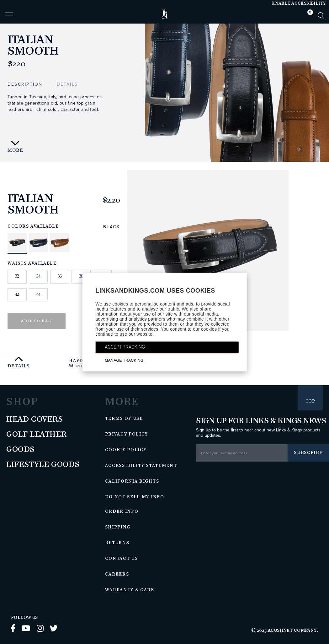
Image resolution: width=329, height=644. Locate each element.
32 (17, 276)
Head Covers (35, 419)
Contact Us (122, 559)
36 (60, 276)
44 (38, 294)
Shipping (118, 527)
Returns (117, 543)
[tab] (309, 15)
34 (38, 276)
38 (81, 276)
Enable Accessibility (299, 3)
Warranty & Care (130, 590)
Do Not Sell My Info (135, 497)
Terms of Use (124, 419)
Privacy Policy (127, 434)
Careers (117, 574)
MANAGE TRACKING (124, 360)
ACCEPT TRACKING (125, 347)
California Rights (132, 481)
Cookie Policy (126, 450)
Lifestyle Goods (43, 465)
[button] (9, 17)
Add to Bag (37, 321)
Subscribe (308, 453)
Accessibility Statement (141, 466)
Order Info (122, 511)
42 (17, 294)
